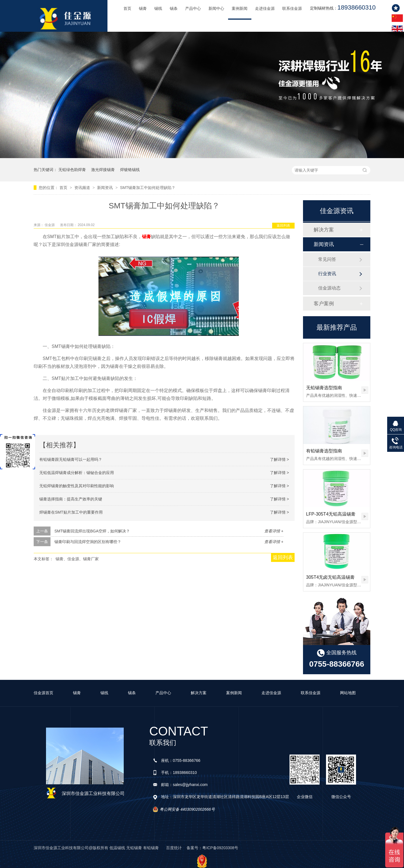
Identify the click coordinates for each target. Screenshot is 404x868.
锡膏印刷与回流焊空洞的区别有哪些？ (88, 542)
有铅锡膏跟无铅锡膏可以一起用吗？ (71, 459)
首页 (127, 9)
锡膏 (143, 9)
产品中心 (193, 9)
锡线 (158, 9)
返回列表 (283, 225)
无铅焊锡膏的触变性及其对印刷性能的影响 (77, 486)
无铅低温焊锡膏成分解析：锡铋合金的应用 (77, 473)
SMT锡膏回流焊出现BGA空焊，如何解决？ (92, 531)
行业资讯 (327, 274)
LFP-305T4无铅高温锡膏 (331, 514)
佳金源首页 (43, 693)
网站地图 (348, 693)
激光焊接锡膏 (103, 170)
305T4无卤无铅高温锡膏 (330, 577)
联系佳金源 (292, 9)
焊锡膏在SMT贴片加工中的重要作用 (71, 512)
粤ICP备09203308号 (220, 848)
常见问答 (327, 259)
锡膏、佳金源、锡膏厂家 (77, 559)
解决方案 (324, 230)
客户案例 (324, 304)
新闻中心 (216, 9)
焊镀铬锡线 (130, 170)
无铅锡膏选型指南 (324, 388)
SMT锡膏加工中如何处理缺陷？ (148, 188)
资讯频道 (83, 188)
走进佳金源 (265, 9)
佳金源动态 (329, 288)
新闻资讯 (105, 188)
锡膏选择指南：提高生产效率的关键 (71, 499)
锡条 (174, 9)
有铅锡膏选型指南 (324, 451)
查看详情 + (274, 531)
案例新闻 (240, 9)
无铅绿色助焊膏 (72, 170)
